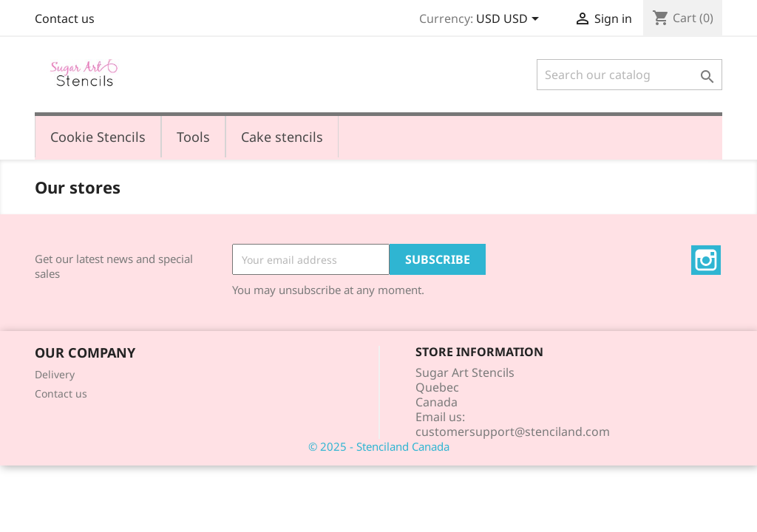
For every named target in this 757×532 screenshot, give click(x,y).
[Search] (629, 75)
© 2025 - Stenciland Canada (379, 446)
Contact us (65, 18)
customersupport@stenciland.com (513, 432)
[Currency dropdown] (510, 20)
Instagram (706, 260)
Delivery (55, 374)
